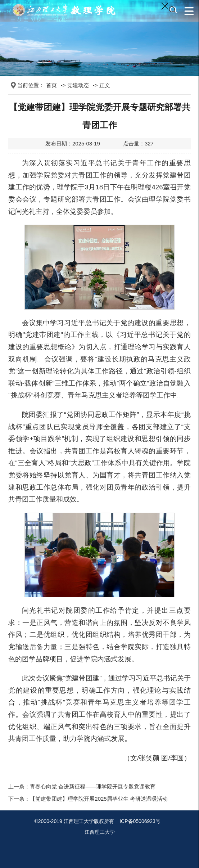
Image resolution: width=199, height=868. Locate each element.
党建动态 (78, 85)
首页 (51, 85)
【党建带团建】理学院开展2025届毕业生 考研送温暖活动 (99, 799)
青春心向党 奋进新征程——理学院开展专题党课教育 (93, 786)
